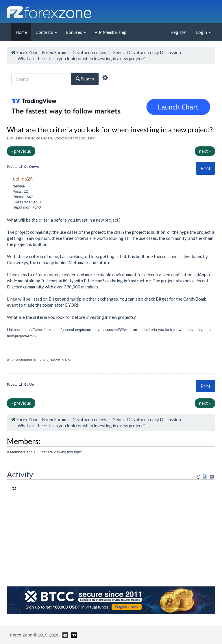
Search (85, 79)
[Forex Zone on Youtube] (65, 635)
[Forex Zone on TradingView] (73, 635)
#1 (10, 360)
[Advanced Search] (105, 78)
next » (205, 151)
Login (203, 32)
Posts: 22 (20, 191)
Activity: (21, 474)
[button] (206, 168)
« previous (21, 151)
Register (179, 32)
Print (206, 168)
